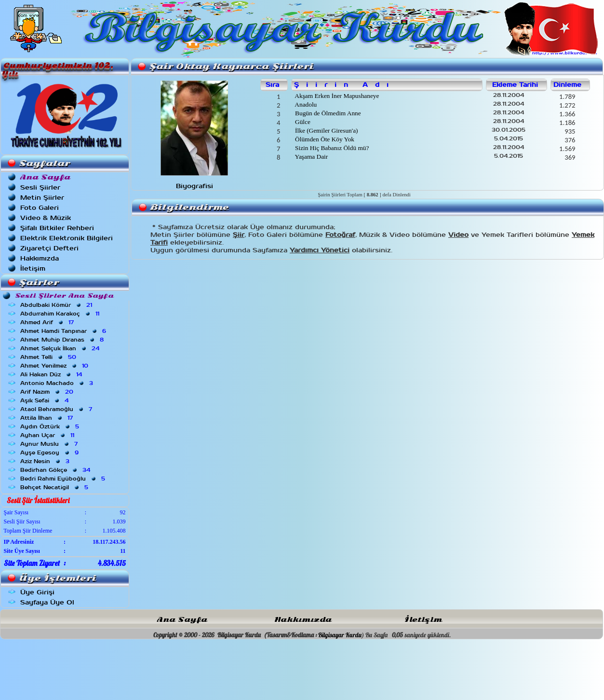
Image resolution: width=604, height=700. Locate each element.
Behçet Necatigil (55, 487)
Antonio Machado (58, 383)
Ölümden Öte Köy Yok (324, 139)
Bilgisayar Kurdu (340, 635)
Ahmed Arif (48, 322)
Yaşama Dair (311, 157)
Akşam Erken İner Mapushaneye (336, 96)
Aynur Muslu (50, 444)
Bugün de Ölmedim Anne (327, 113)
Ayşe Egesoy (50, 453)
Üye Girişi (37, 592)
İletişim (33, 268)
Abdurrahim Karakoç (61, 314)
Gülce (302, 122)
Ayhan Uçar (48, 435)
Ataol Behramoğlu (57, 409)
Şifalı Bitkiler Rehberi (57, 228)
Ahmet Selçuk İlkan (61, 348)
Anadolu (305, 104)
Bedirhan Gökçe (56, 470)
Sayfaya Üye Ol (47, 602)
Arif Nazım (48, 392)
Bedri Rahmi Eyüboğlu (64, 479)
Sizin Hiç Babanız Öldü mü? (331, 148)
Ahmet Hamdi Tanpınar (64, 331)
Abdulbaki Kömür (57, 305)
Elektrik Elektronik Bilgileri (67, 238)
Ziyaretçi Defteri (49, 248)
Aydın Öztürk (51, 426)
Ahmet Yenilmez (55, 366)
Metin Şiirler (42, 198)
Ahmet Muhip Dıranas (63, 340)
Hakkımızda (40, 258)
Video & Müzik (46, 218)
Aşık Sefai (45, 400)
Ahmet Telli (49, 357)
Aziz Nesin (46, 461)
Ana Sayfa (182, 620)
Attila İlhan (47, 418)
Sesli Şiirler (40, 187)
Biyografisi (195, 186)
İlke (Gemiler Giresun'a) (326, 130)
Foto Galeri (40, 208)
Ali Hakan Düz (52, 374)
